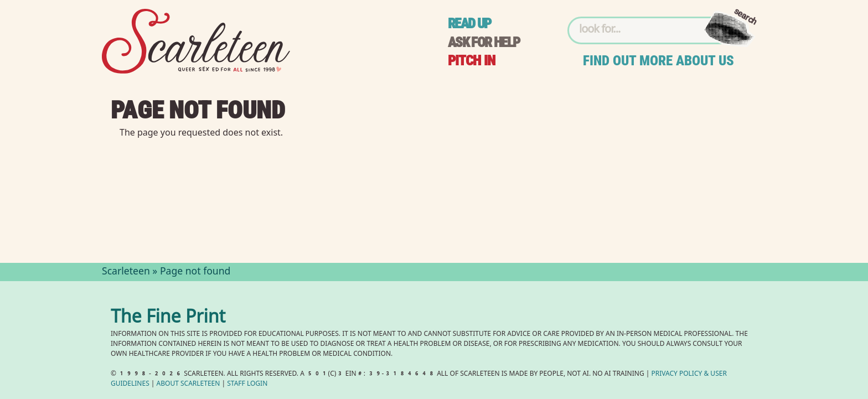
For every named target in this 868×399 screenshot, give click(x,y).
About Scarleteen (188, 384)
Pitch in (472, 61)
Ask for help (484, 42)
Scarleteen (126, 272)
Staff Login (247, 384)
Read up (469, 24)
